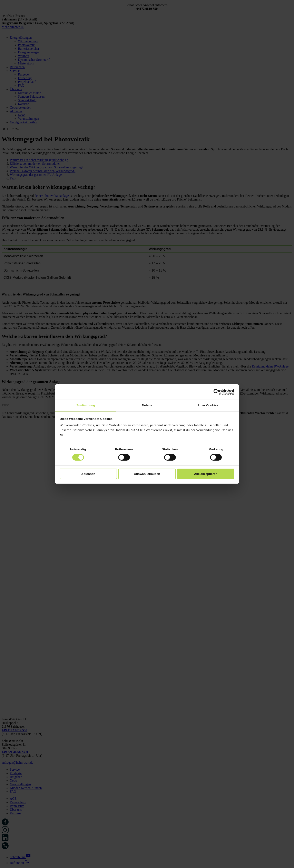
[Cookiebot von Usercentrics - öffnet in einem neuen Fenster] (217, 392)
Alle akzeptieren (206, 474)
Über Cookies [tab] (208, 405)
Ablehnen (88, 474)
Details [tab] (147, 405)
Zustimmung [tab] (86, 405)
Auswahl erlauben (147, 474)
